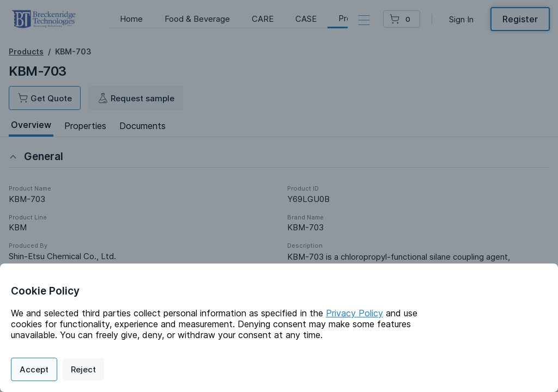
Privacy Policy (354, 313)
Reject (83, 369)
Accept (34, 369)
